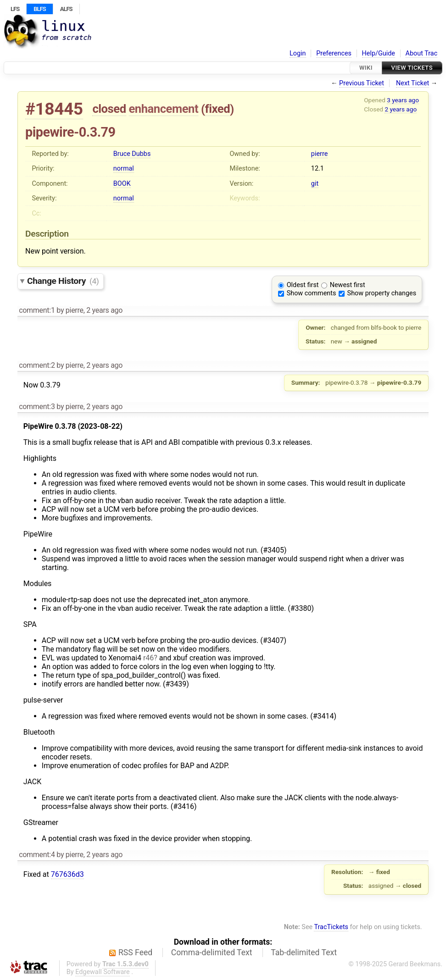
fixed (218, 109)
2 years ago (401, 109)
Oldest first (303, 285)
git (315, 184)
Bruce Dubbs (132, 154)
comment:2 (37, 365)
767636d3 (67, 874)
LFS (15, 9)
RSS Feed (135, 952)
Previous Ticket (362, 83)
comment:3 (37, 407)
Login (298, 53)
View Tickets (412, 68)
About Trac (422, 53)
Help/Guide (379, 53)
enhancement (164, 109)
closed (109, 109)
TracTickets (331, 927)
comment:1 (37, 310)
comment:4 (37, 855)
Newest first (348, 285)
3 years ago (403, 100)
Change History (63, 281)
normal (124, 169)
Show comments (312, 293)
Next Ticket (413, 83)
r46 (148, 658)
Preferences (334, 53)
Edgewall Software (103, 972)
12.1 (318, 169)
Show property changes (382, 293)
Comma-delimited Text (212, 952)
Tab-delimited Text (304, 952)
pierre (319, 154)
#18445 (54, 109)
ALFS (66, 9)
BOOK (122, 184)
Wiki (366, 68)
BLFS (39, 9)
